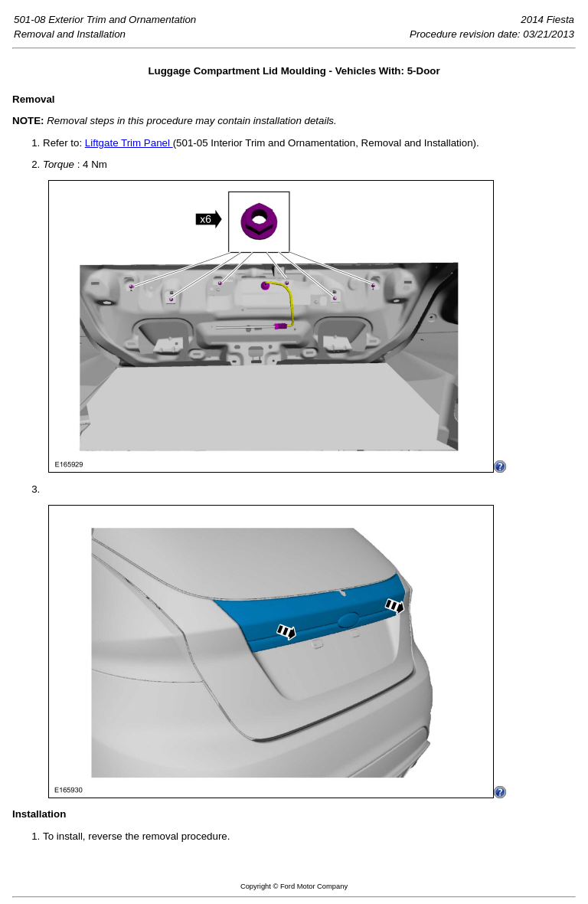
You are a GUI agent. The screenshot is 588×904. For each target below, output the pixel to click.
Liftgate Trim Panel (129, 143)
